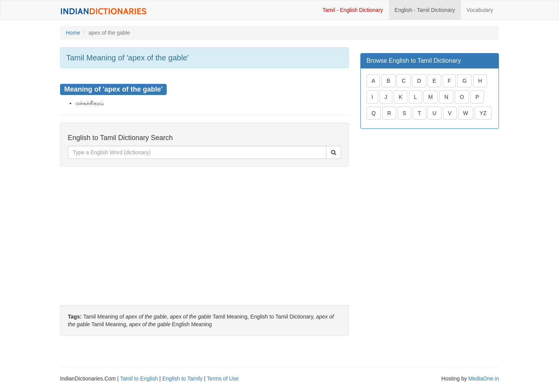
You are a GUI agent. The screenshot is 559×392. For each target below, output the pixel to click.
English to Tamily (182, 379)
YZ (483, 113)
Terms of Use (223, 379)
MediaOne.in (484, 379)
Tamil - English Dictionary (353, 10)
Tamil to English (139, 379)
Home (73, 33)
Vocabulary (480, 10)
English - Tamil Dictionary (425, 10)
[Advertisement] (204, 228)
